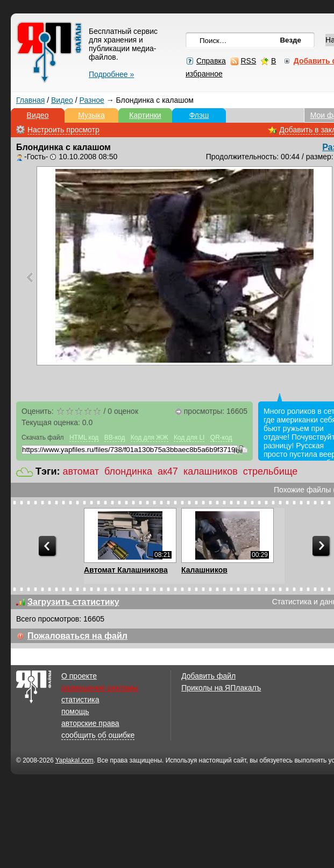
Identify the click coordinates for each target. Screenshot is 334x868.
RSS (248, 61)
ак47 (168, 471)
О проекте (79, 676)
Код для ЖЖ (150, 437)
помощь (75, 711)
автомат (81, 471)
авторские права (90, 723)
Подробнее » (111, 74)
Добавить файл (208, 676)
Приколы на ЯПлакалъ (221, 688)
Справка (211, 61)
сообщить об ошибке (98, 735)
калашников (211, 471)
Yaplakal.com (74, 760)
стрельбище (271, 471)
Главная (30, 100)
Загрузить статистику (73, 602)
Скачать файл (43, 437)
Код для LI (189, 437)
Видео (62, 100)
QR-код (221, 437)
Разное (92, 100)
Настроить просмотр (63, 130)
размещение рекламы (100, 688)
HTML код (84, 437)
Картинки (145, 115)
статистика (80, 700)
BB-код (115, 437)
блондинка (128, 471)
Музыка (91, 115)
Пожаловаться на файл (77, 636)
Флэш (199, 115)
